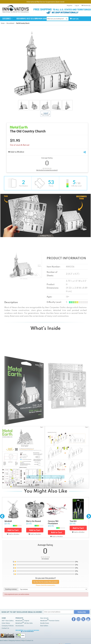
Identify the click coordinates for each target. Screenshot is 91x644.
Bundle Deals (45, 623)
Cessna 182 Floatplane (53, 522)
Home (4, 618)
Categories (7, 19)
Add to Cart (13, 530)
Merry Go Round (33, 521)
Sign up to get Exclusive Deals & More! (22, 612)
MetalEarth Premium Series (50, 620)
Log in (77, 6)
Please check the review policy (45, 585)
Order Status (6, 623)
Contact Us (5, 628)
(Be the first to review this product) (47, 170)
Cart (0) (86, 19)
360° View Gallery (8, 621)
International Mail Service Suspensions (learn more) (45, 2)
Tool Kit (73, 521)
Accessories (20, 626)
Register (70, 6)
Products (19, 618)
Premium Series (51, 19)
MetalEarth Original (22, 620)
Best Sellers (36, 19)
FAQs (23, 640)
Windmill (8, 521)
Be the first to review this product (46, 582)
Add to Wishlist (16, 152)
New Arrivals (22, 19)
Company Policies (8, 626)
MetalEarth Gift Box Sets (24, 623)
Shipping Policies (14, 640)
